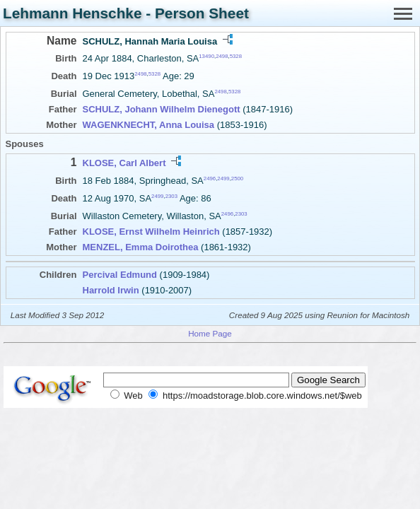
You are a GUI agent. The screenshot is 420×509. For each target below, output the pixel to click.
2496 (210, 178)
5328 (236, 56)
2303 (171, 196)
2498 (222, 56)
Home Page (210, 333)
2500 (237, 178)
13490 (206, 56)
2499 (223, 178)
